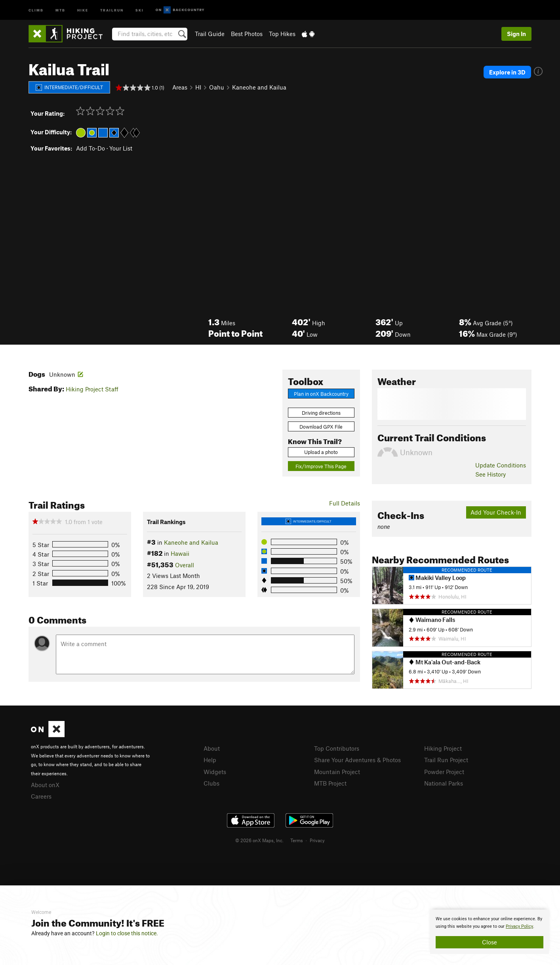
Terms (297, 840)
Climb (36, 10)
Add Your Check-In (496, 512)
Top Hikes (282, 34)
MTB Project (330, 783)
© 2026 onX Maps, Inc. (259, 840)
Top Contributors (337, 748)
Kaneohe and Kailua (259, 87)
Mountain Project (337, 772)
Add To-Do (90, 148)
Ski (140, 10)
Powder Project (444, 772)
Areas (180, 87)
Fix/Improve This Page (321, 466)
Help (210, 760)
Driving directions (321, 413)
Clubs (211, 783)
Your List (121, 148)
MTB (60, 10)
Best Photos (247, 34)
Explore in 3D (507, 72)
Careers (41, 796)
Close (490, 942)
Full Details (345, 503)
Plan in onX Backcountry (321, 394)
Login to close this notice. (127, 933)
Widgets (215, 772)
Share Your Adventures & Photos (357, 760)
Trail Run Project (446, 760)
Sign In (516, 34)
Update (501, 465)
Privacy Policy (519, 926)
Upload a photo (321, 452)
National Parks (444, 783)
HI (198, 87)
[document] (490, 932)
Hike (83, 10)
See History (490, 474)
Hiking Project (443, 748)
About (212, 748)
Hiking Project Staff (92, 389)
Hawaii (180, 553)
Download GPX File (321, 427)
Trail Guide (210, 34)
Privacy (317, 840)
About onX (45, 785)
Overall (185, 565)
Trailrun (112, 10)
